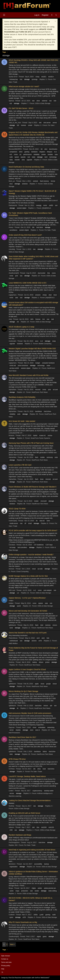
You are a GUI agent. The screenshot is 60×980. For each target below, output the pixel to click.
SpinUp (11, 101)
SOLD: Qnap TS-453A (17, 509)
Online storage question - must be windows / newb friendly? (31, 555)
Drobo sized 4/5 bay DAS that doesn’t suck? (25, 235)
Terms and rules (6, 962)
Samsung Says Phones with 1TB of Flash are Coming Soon (31, 443)
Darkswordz (13, 205)
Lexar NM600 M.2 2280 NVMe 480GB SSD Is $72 (28, 283)
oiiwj (10, 319)
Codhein (12, 915)
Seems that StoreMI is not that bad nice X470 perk (28, 633)
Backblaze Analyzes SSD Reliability (22, 397)
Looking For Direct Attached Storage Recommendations (30, 800)
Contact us (5, 959)
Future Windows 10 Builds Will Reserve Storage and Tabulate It (33, 487)
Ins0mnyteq (13, 521)
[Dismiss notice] (55, 22)
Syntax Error (13, 77)
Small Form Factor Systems (40, 438)
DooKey (11, 662)
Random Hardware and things (20, 835)
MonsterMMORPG (15, 149)
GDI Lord (12, 590)
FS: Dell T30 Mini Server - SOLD (21, 108)
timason (11, 435)
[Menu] (4, 15)
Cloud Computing (22, 571)
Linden (11, 791)
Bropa (11, 888)
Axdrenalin (12, 341)
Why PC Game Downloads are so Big (23, 922)
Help (3, 969)
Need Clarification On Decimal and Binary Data (26, 167)
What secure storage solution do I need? (24, 86)
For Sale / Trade (50, 230)
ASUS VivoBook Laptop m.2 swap (21, 327)
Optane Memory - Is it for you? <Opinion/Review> (27, 598)
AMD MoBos (13, 643)
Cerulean (12, 545)
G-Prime (12, 769)
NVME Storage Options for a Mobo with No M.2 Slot (28, 576)
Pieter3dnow (13, 638)
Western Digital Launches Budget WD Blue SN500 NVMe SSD (32, 349)
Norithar (11, 806)
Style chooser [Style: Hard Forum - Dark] (6, 956)
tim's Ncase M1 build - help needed (22, 421)
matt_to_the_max (15, 123)
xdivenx (11, 827)
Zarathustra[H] (14, 273)
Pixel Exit (11, 978)
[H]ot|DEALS (47, 208)
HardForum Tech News (40, 392)
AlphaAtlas (12, 389)
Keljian (11, 603)
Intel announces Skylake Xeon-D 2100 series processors (30, 713)
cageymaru (13, 295)
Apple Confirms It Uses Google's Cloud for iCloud (27, 669)
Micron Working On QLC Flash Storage (23, 691)
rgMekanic (12, 625)
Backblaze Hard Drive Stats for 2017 (22, 737)
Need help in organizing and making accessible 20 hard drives (32, 850)
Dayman (12, 727)
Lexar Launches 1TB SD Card (20, 465)
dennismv (12, 864)
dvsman (11, 569)
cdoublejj (12, 249)
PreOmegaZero (14, 842)
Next (12, 944)
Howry (11, 227)
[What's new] (52, 15)
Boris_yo (12, 181)
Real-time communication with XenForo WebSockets (32, 978)
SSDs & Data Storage (43, 103)
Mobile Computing (45, 344)
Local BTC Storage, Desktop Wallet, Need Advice (27, 776)
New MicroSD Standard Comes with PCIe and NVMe (29, 375)
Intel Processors (14, 733)
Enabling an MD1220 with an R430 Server (25, 813)
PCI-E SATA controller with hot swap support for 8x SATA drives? (33, 530)
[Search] (56, 15)
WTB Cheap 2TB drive (17, 759)
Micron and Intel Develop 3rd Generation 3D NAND (28, 611)
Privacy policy (6, 966)
